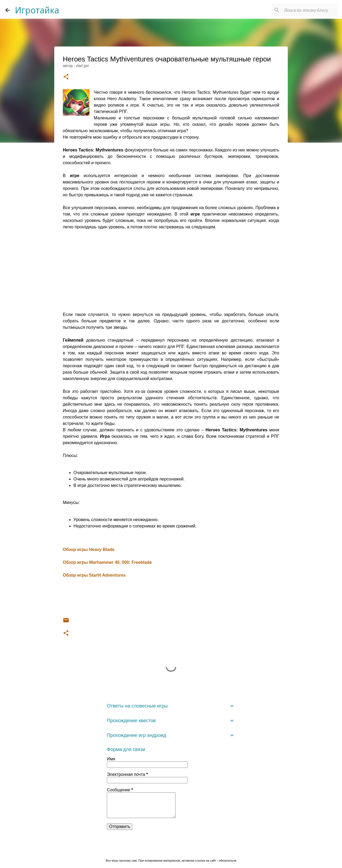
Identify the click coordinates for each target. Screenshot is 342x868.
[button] (66, 77)
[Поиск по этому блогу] (310, 10)
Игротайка (37, 10)
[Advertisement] (171, 274)
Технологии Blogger (171, 849)
